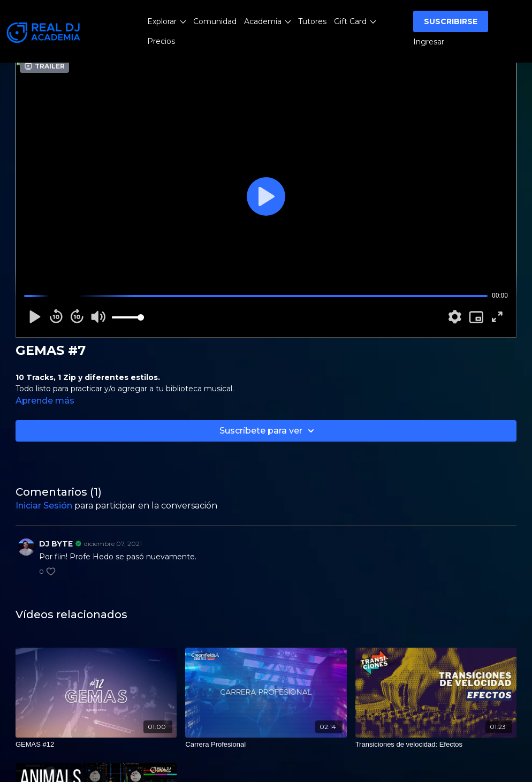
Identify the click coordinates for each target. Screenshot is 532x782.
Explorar (166, 22)
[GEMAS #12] (96, 745)
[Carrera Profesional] (266, 745)
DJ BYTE (56, 544)
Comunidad (215, 21)
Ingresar (429, 42)
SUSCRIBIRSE (451, 21)
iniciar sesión (44, 506)
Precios (161, 41)
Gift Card (355, 22)
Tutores (312, 21)
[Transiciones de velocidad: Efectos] (436, 745)
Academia (267, 22)
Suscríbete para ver (268, 431)
